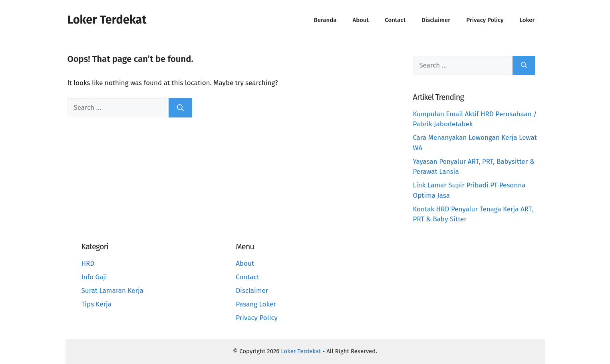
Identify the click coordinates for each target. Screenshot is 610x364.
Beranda (325, 20)
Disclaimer (436, 20)
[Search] (180, 108)
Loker (527, 20)
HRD (88, 264)
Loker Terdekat (107, 20)
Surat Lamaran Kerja (113, 291)
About (361, 20)
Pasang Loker (256, 304)
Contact (395, 20)
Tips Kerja (97, 304)
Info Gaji (94, 277)
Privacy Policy (485, 20)
